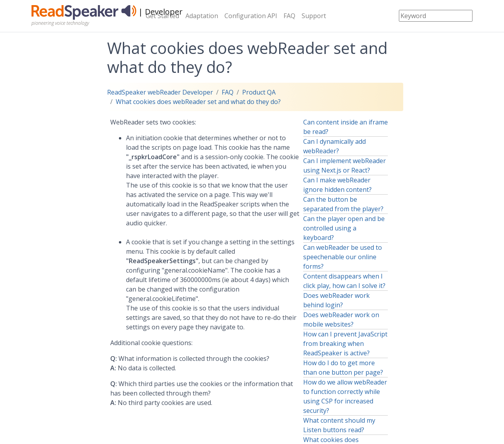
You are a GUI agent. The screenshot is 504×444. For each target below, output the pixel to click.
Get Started (162, 16)
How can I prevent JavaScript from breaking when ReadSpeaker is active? (345, 344)
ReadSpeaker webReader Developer (160, 92)
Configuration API (251, 16)
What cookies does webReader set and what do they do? (198, 102)
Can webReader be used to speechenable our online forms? (343, 257)
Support (314, 16)
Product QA (259, 92)
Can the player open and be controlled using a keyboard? (344, 228)
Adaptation (202, 16)
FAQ (289, 16)
